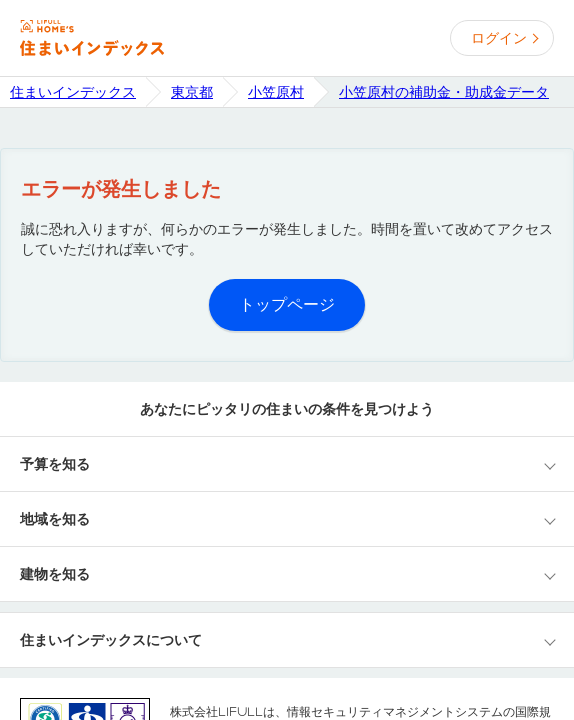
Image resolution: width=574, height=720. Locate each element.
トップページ (287, 304)
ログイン (499, 38)
